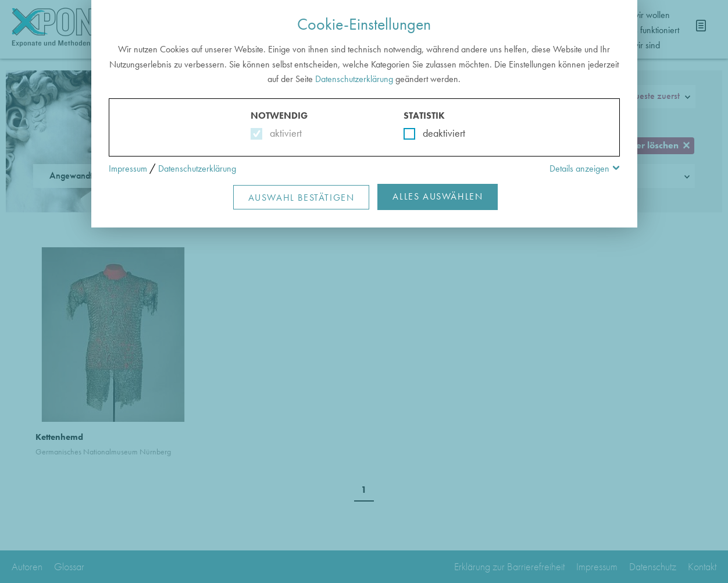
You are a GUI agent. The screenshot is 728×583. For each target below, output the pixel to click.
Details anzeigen (579, 168)
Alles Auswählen (438, 196)
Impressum (128, 168)
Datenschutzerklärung (354, 79)
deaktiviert (436, 133)
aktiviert (283, 133)
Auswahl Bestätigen (301, 198)
